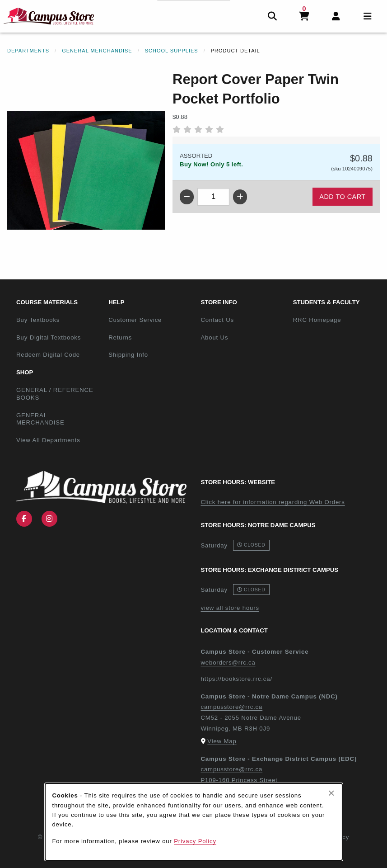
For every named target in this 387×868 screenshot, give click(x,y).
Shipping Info (128, 355)
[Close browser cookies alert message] (331, 793)
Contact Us (217, 320)
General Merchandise (97, 51)
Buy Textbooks (38, 320)
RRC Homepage (336, 320)
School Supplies (172, 51)
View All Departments (48, 440)
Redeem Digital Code (48, 355)
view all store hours (230, 608)
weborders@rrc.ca (228, 663)
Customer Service (135, 320)
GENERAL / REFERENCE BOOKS (55, 394)
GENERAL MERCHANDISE (40, 419)
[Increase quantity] (240, 197)
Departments (28, 51)
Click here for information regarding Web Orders (273, 502)
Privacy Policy (195, 841)
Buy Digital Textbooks (49, 337)
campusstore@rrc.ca (232, 707)
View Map (222, 741)
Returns (120, 337)
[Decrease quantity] (187, 197)
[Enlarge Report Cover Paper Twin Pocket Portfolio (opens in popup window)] (86, 170)
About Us (215, 337)
